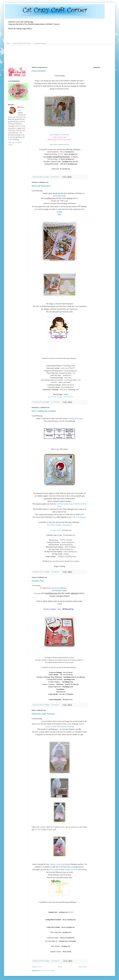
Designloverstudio (71, 869)
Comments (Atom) (48, 971)
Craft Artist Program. (79, 517)
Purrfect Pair (38, 581)
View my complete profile (15, 144)
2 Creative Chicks (56, 530)
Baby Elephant (55, 869)
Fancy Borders (39, 71)
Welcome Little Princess (43, 714)
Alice (59, 214)
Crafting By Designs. (76, 418)
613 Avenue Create (59, 196)
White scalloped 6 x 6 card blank (59, 135)
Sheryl (22, 107)
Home (8, 43)
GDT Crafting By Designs (44, 411)
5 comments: (55, 705)
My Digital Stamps (40, 43)
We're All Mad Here (41, 186)
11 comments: (55, 402)
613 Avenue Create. (59, 591)
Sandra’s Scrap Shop (57, 864)
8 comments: (55, 177)
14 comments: (56, 961)
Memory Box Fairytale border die (59, 144)
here (83, 660)
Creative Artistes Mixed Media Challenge (59, 727)
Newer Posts (37, 967)
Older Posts (83, 967)
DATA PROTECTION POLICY (22, 43)
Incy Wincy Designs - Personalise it (61, 397)
